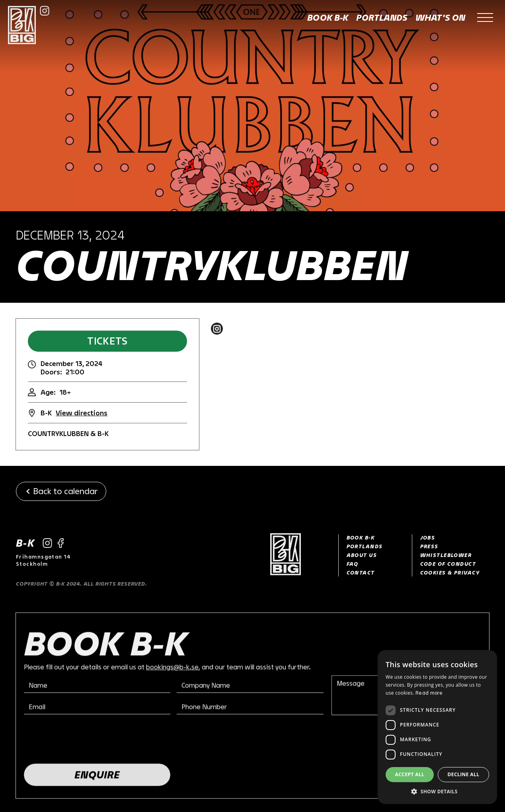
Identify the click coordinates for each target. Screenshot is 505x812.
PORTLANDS (365, 546)
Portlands (382, 18)
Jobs (428, 537)
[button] (485, 18)
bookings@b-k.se (172, 668)
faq (353, 564)
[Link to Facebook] (61, 543)
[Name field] (97, 687)
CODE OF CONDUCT (448, 564)
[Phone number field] (250, 708)
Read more (429, 693)
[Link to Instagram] (45, 11)
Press (429, 546)
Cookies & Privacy (450, 572)
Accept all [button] (410, 774)
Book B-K (328, 18)
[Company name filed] (250, 687)
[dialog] (437, 727)
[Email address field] (97, 708)
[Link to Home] (295, 555)
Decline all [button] (464, 774)
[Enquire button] (97, 776)
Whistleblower (446, 555)
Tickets (107, 341)
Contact (361, 572)
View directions (82, 413)
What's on (440, 18)
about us (362, 555)
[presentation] (84, 740)
